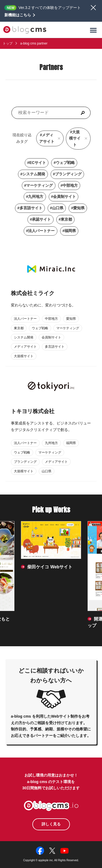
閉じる (93, 8)
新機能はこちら (18, 15)
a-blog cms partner (34, 43)
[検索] (83, 113)
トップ (8, 43)
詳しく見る (51, 824)
